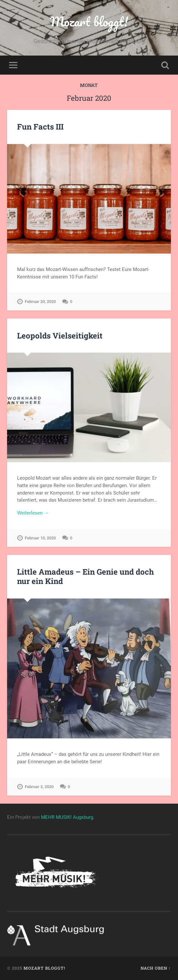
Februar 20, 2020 (40, 302)
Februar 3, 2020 (39, 787)
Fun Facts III (40, 127)
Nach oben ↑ (156, 968)
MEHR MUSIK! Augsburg (67, 817)
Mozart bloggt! (89, 21)
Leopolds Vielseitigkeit (60, 336)
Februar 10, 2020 (40, 538)
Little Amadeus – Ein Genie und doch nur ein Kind (85, 576)
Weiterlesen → (33, 513)
